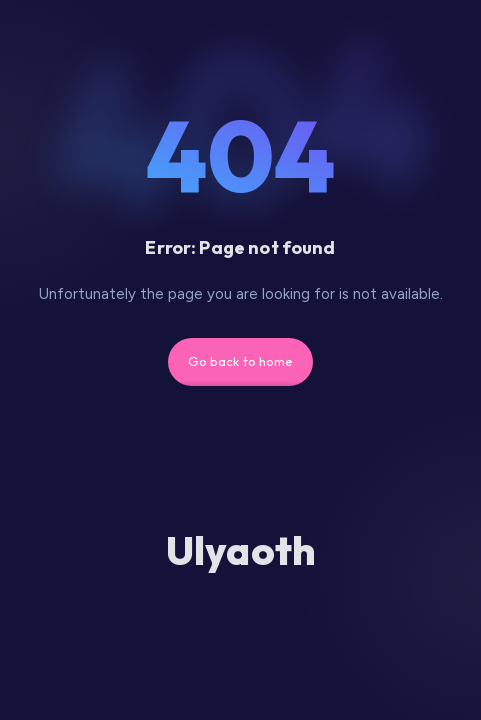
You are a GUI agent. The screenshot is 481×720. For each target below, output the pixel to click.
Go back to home (241, 361)
